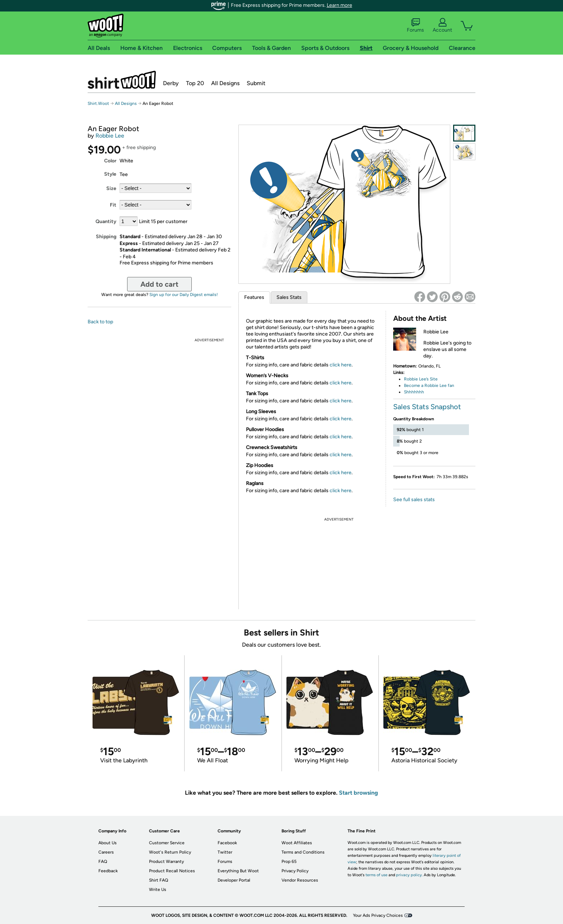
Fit (113, 205)
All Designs (225, 83)
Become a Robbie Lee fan (429, 385)
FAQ (103, 861)
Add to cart (159, 284)
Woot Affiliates (297, 843)
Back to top (100, 322)
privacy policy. (409, 875)
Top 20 (195, 83)
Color (110, 161)
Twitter (225, 852)
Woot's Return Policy (170, 852)
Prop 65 (289, 861)
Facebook (227, 843)
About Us (108, 843)
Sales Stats (289, 297)
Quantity (106, 221)
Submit (256, 83)
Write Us (158, 890)
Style (110, 174)
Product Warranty (166, 861)
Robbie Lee (110, 136)
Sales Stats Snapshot (427, 407)
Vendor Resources (300, 880)
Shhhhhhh (414, 392)
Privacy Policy (295, 871)
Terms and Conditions (303, 852)
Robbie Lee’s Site (421, 379)
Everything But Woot (238, 871)
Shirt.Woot (122, 80)
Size (111, 188)
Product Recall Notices (172, 871)
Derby (171, 83)
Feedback (108, 871)
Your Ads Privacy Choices (378, 915)
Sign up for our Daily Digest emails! (184, 295)
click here (341, 365)
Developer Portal (234, 880)
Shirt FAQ (159, 880)
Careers (106, 852)
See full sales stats (414, 500)
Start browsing (359, 793)
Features (254, 297)
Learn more (339, 5)
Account (442, 26)
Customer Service (167, 843)
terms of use (376, 875)
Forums (415, 26)
